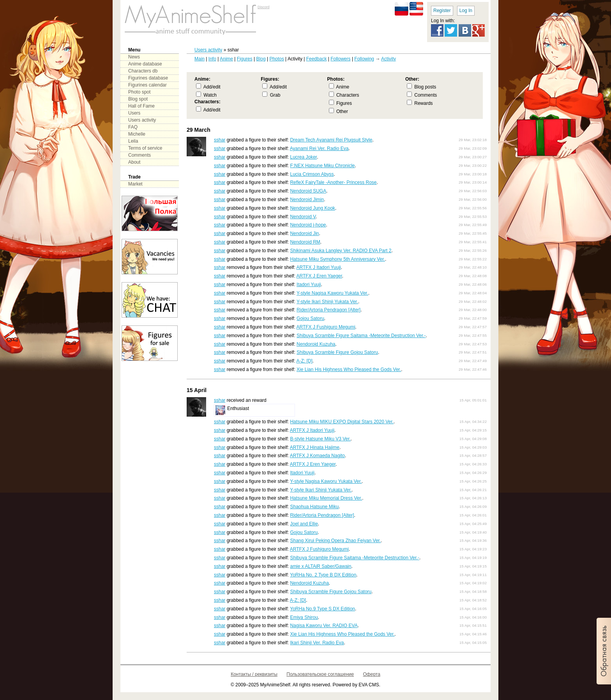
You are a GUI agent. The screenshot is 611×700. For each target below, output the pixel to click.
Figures (245, 59)
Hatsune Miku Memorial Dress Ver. (326, 498)
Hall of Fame (141, 106)
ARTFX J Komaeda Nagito (317, 456)
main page (191, 19)
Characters (348, 95)
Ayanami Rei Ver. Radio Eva (319, 148)
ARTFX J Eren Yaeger (319, 276)
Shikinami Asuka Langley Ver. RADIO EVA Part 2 (341, 251)
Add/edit (212, 87)
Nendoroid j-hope (308, 225)
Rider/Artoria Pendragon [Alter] (328, 310)
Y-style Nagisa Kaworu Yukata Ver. (332, 293)
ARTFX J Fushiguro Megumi (326, 327)
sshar (220, 140)
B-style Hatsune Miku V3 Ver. (320, 439)
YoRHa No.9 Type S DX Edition (322, 609)
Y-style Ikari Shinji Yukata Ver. (327, 302)
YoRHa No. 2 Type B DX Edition (323, 575)
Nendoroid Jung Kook (312, 208)
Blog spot (138, 99)
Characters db (143, 71)
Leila (133, 141)
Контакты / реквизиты (254, 674)
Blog (261, 59)
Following (364, 59)
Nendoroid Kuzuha (316, 344)
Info (212, 59)
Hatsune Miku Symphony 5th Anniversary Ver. (337, 259)
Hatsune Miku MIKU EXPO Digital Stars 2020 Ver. (342, 422)
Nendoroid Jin (304, 233)
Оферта (372, 674)
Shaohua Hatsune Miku (314, 507)
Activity (388, 59)
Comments (426, 95)
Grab (275, 95)
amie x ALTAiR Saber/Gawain (321, 566)
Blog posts (425, 87)
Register (442, 11)
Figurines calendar (147, 85)
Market (135, 184)
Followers (340, 59)
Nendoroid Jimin (307, 200)
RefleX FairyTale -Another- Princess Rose (333, 182)
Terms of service (145, 148)
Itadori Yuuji (309, 285)
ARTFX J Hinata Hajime (315, 447)
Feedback (317, 59)
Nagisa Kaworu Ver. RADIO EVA (324, 626)
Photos (276, 59)
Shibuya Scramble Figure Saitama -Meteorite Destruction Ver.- (361, 336)
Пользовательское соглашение (320, 674)
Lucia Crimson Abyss (312, 174)
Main (200, 59)
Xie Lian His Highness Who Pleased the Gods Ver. (349, 369)
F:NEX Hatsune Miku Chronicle (322, 166)
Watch (210, 95)
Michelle (137, 134)
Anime (226, 59)
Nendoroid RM (305, 242)
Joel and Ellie (304, 524)
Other (342, 111)
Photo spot (139, 92)
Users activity (208, 50)
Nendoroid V (303, 217)
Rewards (423, 103)
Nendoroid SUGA (308, 191)
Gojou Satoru (310, 318)
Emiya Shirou (304, 617)
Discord (264, 7)
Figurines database (148, 78)
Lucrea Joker (303, 157)
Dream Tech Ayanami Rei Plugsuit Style (331, 140)
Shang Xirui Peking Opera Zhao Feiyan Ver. (335, 541)
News (134, 57)
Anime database (145, 64)
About (134, 162)
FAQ (133, 127)
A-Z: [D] (304, 361)
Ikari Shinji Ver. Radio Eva (317, 643)
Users (134, 113)
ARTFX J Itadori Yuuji (318, 267)
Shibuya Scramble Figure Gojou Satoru (337, 352)
